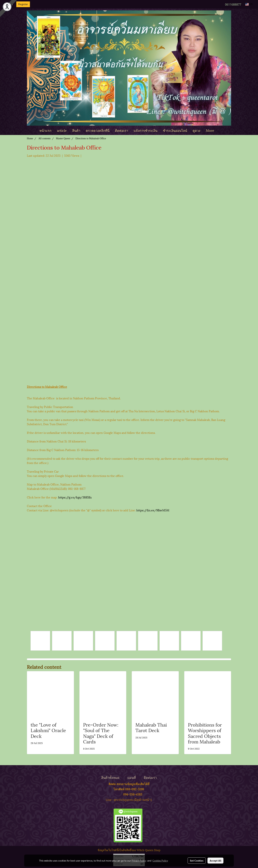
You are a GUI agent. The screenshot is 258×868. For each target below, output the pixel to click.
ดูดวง (196, 130)
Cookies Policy (160, 860)
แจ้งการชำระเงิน (145, 130)
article (62, 130)
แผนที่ (132, 777)
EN (249, 4)
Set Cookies (197, 860)
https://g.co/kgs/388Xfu (75, 497)
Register (23, 4)
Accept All (215, 860)
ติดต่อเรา (122, 130)
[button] (220, 130)
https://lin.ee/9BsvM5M (153, 510)
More (210, 130)
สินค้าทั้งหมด (110, 777)
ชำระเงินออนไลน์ (175, 130)
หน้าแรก (45, 130)
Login (9, 4)
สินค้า (76, 130)
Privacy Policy (139, 860)
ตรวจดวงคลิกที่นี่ (98, 130)
